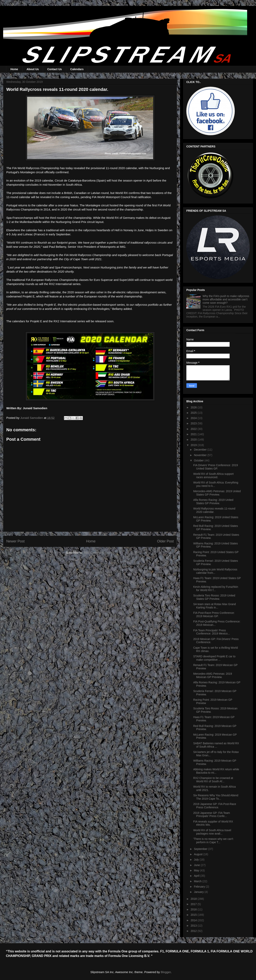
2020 (194, 440)
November (201, 455)
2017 (194, 904)
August (198, 854)
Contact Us (55, 69)
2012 (194, 931)
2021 (194, 434)
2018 (194, 899)
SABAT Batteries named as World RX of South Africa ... (216, 745)
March (198, 881)
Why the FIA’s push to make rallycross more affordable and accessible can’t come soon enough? (226, 299)
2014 (194, 920)
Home (14, 69)
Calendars (77, 69)
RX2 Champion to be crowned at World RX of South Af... (213, 780)
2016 (194, 909)
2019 (194, 445)
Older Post (165, 541)
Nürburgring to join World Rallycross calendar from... (215, 571)
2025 (194, 413)
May (197, 870)
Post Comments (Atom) (99, 553)
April (197, 876)
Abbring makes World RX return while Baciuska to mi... (216, 771)
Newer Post (15, 541)
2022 (194, 429)
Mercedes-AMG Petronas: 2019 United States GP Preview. (217, 493)
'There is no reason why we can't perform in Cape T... (213, 841)
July (197, 860)
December (201, 450)
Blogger (166, 972)
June (197, 865)
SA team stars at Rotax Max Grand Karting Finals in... (214, 606)
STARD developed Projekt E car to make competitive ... (214, 658)
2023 (194, 423)
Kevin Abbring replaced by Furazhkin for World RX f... (216, 588)
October (199, 460)
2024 (194, 418)
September (201, 849)
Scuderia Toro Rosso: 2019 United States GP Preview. (214, 597)
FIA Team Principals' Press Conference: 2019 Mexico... (212, 632)
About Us (33, 69)
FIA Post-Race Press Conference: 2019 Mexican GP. (214, 614)
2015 (194, 915)
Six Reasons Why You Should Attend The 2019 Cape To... (216, 797)
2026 (194, 407)
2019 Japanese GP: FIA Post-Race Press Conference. (215, 806)
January (199, 892)
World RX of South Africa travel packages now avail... (212, 832)
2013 (194, 926)
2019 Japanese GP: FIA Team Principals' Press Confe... (212, 815)
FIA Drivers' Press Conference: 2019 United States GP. (216, 467)
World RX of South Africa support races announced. (213, 476)
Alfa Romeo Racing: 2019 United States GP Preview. (213, 502)
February (200, 887)
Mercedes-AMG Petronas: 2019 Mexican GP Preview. (213, 675)
